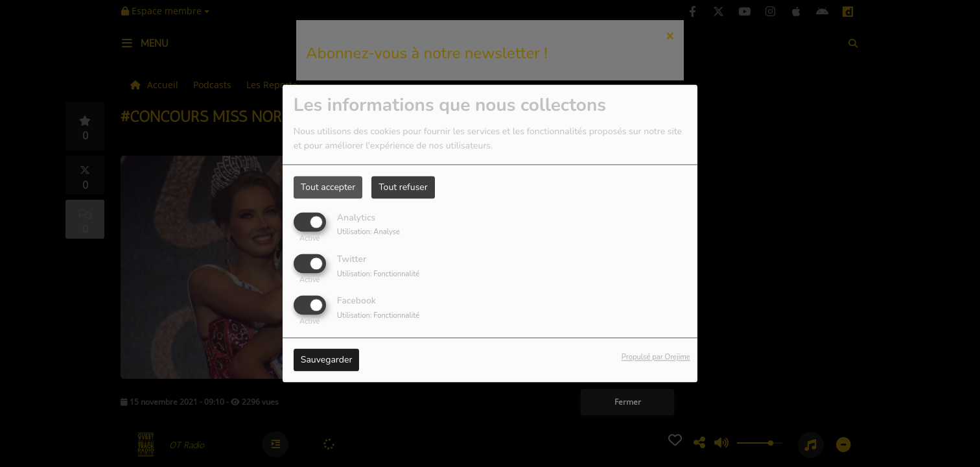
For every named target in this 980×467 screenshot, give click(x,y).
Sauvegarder (327, 360)
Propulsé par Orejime (656, 358)
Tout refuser (403, 187)
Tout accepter (328, 187)
